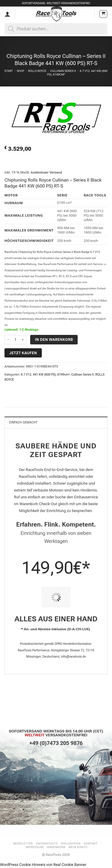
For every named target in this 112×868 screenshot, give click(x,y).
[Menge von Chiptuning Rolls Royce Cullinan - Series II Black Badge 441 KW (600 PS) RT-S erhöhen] (23, 340)
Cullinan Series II (63, 71)
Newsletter (23, 843)
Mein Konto (78, 847)
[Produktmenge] (16, 340)
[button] (103, 14)
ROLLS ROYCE (37, 71)
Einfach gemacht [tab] (23, 422)
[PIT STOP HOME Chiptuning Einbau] (56, 597)
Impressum (35, 847)
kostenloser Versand (46, 172)
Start (9, 71)
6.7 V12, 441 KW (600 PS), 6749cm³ (45, 375)
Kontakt (91, 843)
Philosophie (71, 843)
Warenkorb (56, 847)
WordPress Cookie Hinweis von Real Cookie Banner (43, 865)
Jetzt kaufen (23, 353)
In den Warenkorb (54, 340)
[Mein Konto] (7, 14)
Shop (20, 71)
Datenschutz (47, 843)
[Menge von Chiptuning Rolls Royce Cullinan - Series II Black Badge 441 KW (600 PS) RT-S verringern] (8, 340)
